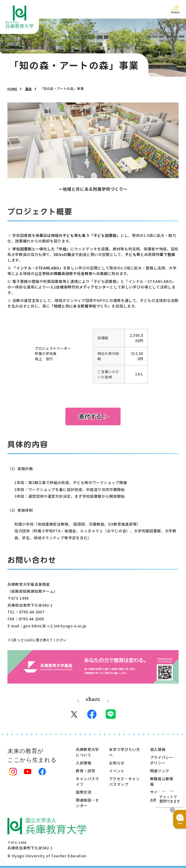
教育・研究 (85, 771)
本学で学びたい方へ (124, 753)
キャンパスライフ (87, 782)
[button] (175, 9)
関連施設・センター (87, 803)
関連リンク (160, 771)
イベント (117, 771)
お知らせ (117, 763)
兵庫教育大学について (87, 753)
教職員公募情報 (162, 782)
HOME (12, 89)
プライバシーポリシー (162, 760)
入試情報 (84, 763)
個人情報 (158, 750)
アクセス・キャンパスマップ (124, 782)
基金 (29, 89)
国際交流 (84, 793)
